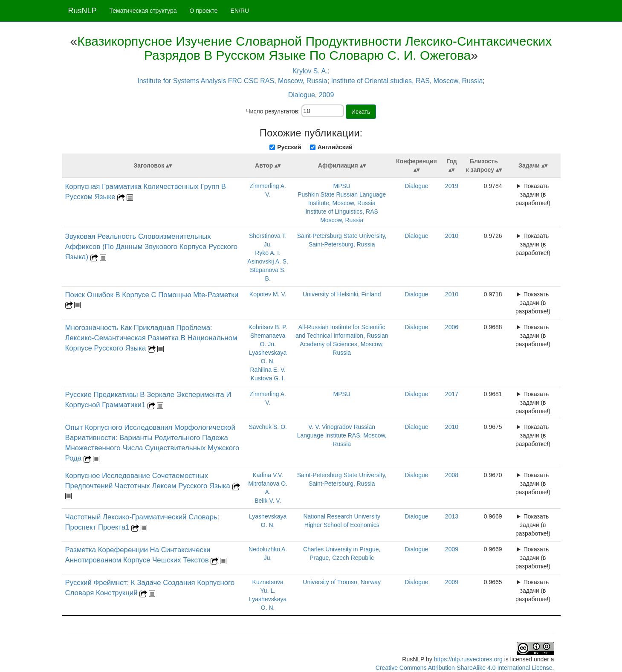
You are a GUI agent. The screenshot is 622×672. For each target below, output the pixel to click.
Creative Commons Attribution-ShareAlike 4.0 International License (464, 668)
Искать (361, 112)
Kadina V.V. (268, 475)
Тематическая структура (143, 11)
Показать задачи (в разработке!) (533, 194)
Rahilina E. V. (268, 370)
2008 (452, 475)
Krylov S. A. (310, 71)
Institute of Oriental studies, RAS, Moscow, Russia (407, 81)
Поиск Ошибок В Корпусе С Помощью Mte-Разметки (152, 295)
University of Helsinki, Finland (342, 294)
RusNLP (82, 11)
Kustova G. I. (268, 378)
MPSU (341, 186)
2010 (452, 236)
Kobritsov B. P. (268, 327)
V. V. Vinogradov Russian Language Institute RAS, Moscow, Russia (342, 435)
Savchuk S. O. (268, 427)
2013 (452, 516)
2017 (452, 394)
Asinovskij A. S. (268, 261)
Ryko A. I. (268, 253)
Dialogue (302, 95)
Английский (335, 147)
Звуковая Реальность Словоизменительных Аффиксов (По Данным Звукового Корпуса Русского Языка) (152, 247)
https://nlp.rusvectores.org (468, 659)
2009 (327, 95)
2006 (452, 327)
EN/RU (240, 11)
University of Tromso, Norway (342, 582)
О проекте (204, 11)
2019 (452, 186)
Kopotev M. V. (268, 294)
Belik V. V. (268, 501)
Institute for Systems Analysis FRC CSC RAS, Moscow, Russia (232, 81)
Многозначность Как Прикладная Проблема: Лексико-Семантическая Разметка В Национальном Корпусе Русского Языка (151, 338)
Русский (289, 147)
